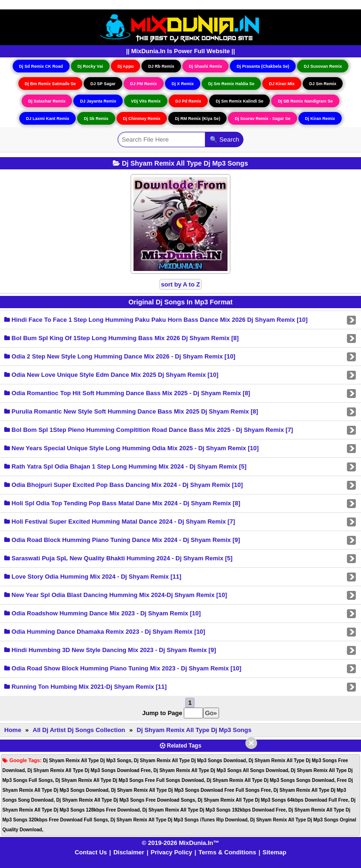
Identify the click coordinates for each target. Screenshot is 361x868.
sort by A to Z (181, 284)
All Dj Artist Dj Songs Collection (79, 730)
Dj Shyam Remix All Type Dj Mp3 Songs (194, 730)
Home (13, 730)
